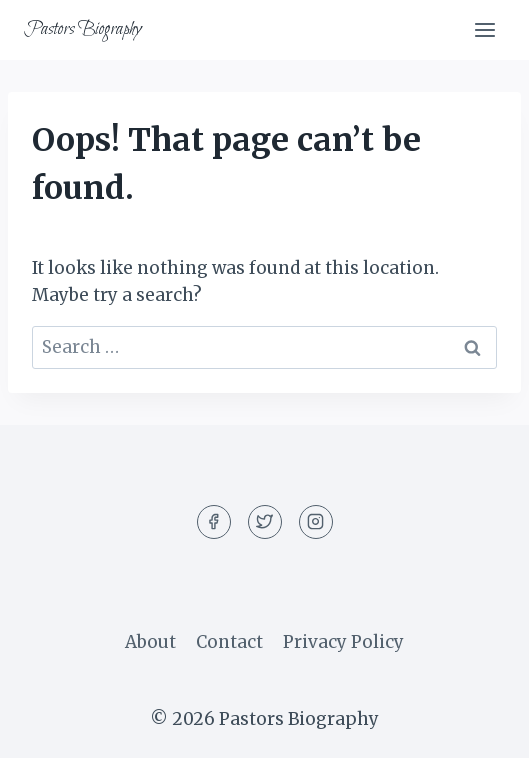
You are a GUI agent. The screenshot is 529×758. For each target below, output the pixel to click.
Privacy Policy (343, 642)
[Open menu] (484, 29)
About (150, 642)
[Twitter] (265, 522)
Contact (229, 642)
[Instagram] (316, 522)
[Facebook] (214, 522)
